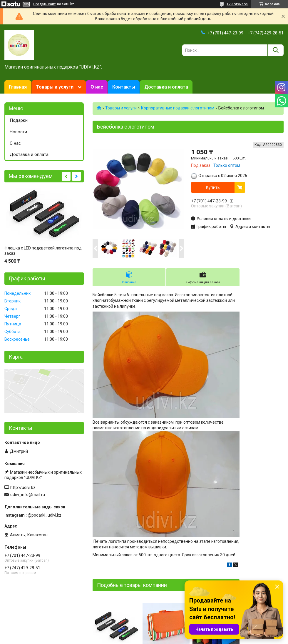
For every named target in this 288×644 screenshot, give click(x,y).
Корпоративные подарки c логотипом (178, 108)
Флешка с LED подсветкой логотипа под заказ (43, 251)
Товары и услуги (55, 87)
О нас (97, 87)
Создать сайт (44, 4)
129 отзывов (237, 4)
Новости (18, 132)
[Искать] (276, 50)
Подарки (19, 120)
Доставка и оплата (166, 87)
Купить (213, 187)
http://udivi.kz (23, 487)
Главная (18, 87)
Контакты (124, 87)
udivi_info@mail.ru (28, 495)
